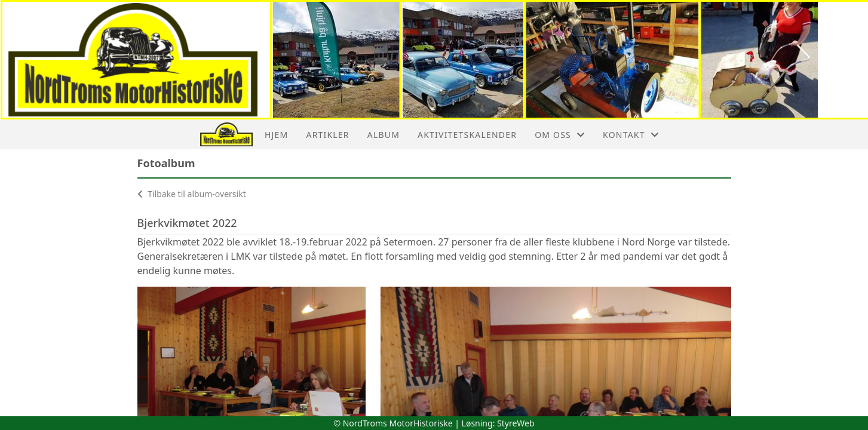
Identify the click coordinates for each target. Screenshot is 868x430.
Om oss (560, 135)
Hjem (276, 135)
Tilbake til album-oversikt (192, 194)
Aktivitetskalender (467, 135)
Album (384, 135)
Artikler (328, 135)
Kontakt (631, 135)
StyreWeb (516, 423)
